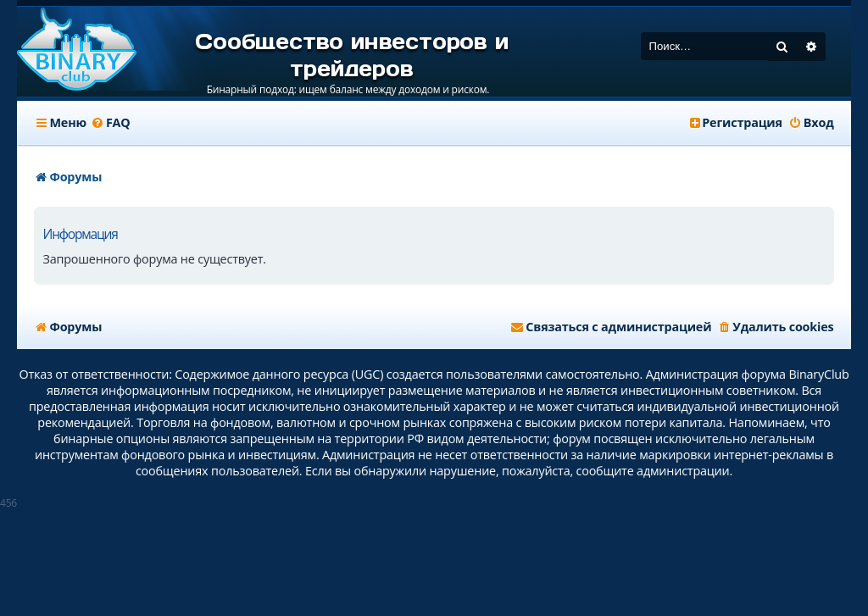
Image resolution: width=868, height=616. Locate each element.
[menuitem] (111, 123)
